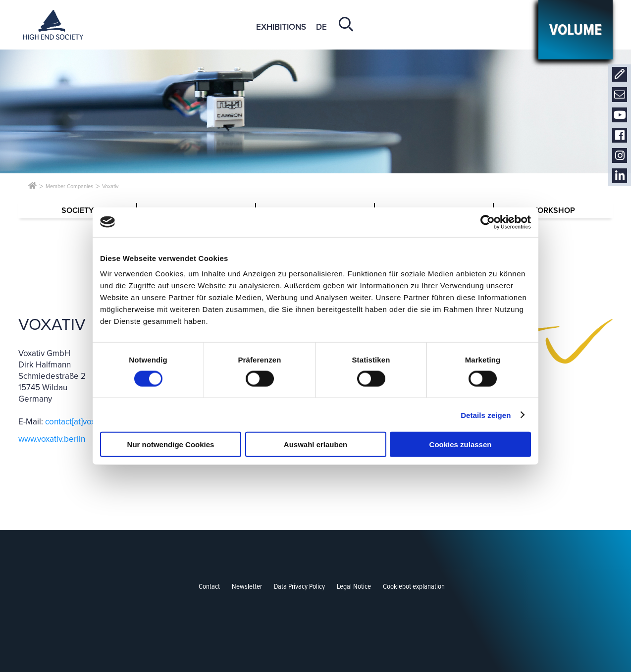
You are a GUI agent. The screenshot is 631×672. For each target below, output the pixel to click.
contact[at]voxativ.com (85, 422)
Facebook (620, 135)
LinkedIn (620, 176)
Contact (620, 75)
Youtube (620, 115)
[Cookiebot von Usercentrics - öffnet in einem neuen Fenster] (488, 222)
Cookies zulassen (461, 444)
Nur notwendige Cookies (171, 444)
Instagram (620, 156)
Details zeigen (486, 415)
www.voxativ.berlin (52, 439)
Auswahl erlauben (315, 444)
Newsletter (620, 95)
